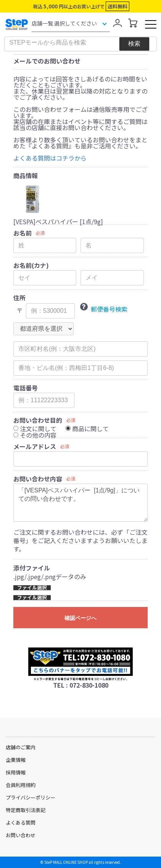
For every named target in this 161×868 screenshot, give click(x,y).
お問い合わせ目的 (38, 420)
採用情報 (16, 772)
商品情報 (26, 175)
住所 (19, 298)
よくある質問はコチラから (50, 158)
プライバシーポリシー (31, 797)
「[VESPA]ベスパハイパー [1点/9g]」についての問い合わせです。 (80, 503)
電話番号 (26, 388)
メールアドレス (35, 446)
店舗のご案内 (21, 747)
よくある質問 (21, 823)
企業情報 (16, 760)
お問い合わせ (21, 835)
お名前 (23, 233)
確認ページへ (80, 618)
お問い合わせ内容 (38, 479)
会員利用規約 (21, 785)
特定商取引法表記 (26, 810)
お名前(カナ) (31, 265)
